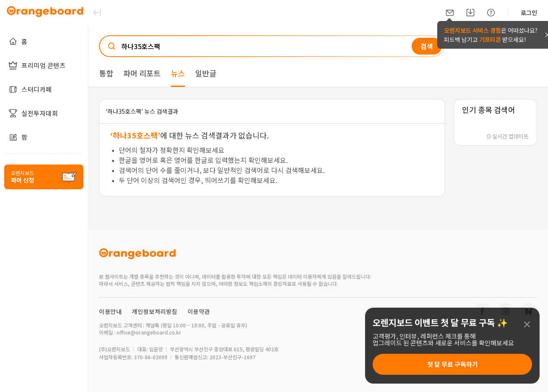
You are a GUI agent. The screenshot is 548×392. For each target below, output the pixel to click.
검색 (427, 46)
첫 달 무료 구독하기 (453, 364)
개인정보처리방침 (155, 311)
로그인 (529, 13)
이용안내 (110, 311)
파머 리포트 (142, 73)
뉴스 (178, 73)
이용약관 (199, 311)
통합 (106, 73)
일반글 (206, 73)
